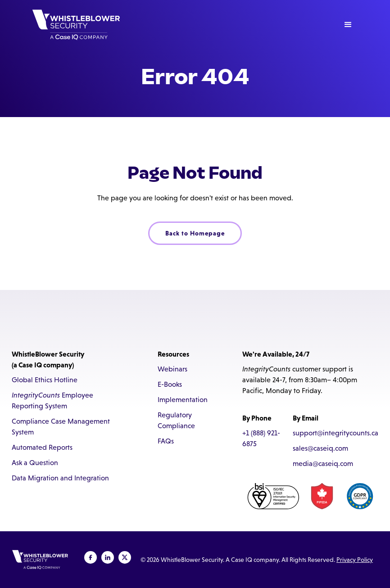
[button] (348, 25)
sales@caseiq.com (320, 448)
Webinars (172, 369)
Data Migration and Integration (60, 478)
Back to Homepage (195, 233)
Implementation (183, 400)
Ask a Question (35, 463)
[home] (76, 25)
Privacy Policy (355, 560)
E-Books (170, 384)
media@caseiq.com (323, 464)
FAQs (166, 441)
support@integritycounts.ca (336, 433)
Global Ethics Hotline (45, 380)
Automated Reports (42, 447)
